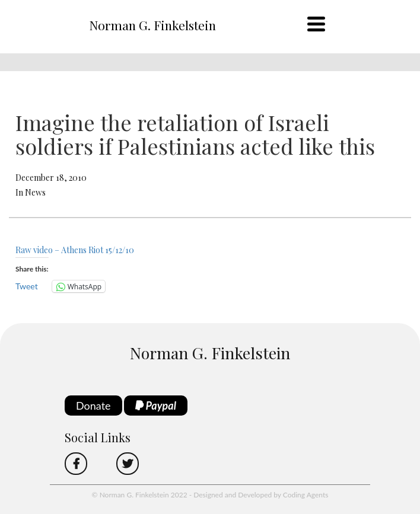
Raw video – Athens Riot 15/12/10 (75, 250)
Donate (93, 406)
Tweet (27, 286)
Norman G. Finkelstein (152, 25)
